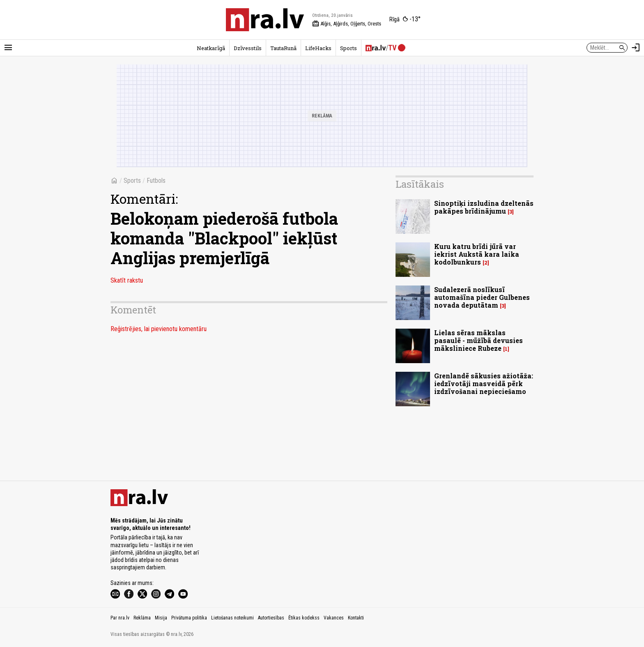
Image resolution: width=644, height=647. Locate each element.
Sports (348, 48)
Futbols (156, 181)
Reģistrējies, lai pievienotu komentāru (159, 329)
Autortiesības (271, 618)
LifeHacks (318, 48)
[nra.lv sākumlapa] (265, 20)
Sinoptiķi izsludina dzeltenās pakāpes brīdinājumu (484, 207)
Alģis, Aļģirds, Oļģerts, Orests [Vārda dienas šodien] (347, 24)
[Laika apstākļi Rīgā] (405, 20)
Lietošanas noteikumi (232, 618)
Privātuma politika (189, 618)
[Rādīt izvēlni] (8, 48)
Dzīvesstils (248, 48)
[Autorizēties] (636, 48)
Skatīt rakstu (127, 280)
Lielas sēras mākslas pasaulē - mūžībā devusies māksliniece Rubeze (478, 340)
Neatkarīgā (211, 48)
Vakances (334, 618)
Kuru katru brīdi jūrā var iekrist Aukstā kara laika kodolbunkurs (477, 254)
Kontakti (356, 618)
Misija (161, 618)
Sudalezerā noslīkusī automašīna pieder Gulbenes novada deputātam (482, 297)
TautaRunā (283, 48)
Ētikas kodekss (304, 618)
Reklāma (142, 618)
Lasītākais (420, 184)
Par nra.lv (120, 618)
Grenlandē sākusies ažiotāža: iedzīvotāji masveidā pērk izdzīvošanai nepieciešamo (484, 383)
